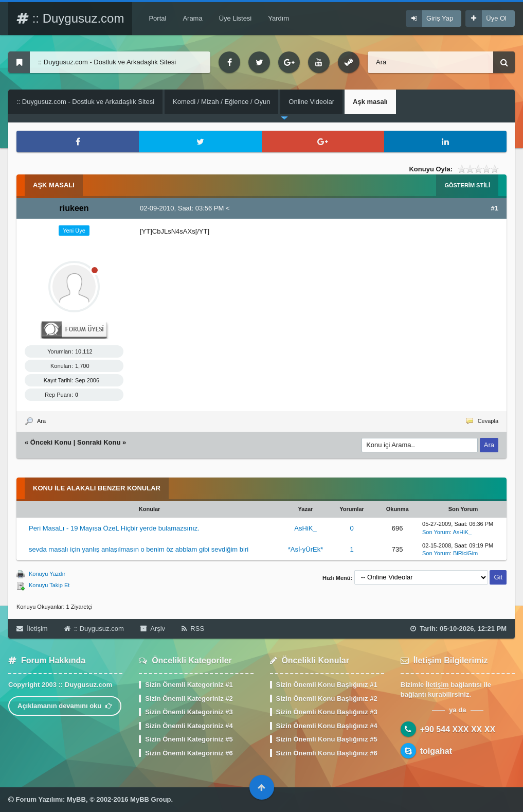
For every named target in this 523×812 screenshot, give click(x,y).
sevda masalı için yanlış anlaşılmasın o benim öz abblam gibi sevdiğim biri (139, 549)
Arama (192, 18)
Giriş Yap (440, 18)
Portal (157, 18)
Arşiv (153, 629)
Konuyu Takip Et (49, 585)
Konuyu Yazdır (47, 574)
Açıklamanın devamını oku (65, 706)
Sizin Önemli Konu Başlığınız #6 (327, 753)
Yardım (278, 18)
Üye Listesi (236, 18)
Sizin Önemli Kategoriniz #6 (189, 753)
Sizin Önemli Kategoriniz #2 (189, 699)
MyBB (76, 799)
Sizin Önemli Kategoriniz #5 (189, 739)
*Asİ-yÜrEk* (306, 549)
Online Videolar (311, 102)
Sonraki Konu (99, 442)
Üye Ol (496, 18)
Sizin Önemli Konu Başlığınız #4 (327, 726)
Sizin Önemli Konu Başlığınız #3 (327, 712)
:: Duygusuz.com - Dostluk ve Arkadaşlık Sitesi (85, 102)
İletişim (32, 629)
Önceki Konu (51, 442)
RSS (193, 629)
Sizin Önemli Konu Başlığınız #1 (327, 685)
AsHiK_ (305, 528)
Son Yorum (436, 532)
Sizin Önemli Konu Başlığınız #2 (327, 699)
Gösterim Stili (467, 185)
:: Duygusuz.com (70, 18)
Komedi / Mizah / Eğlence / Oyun (221, 102)
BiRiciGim (465, 553)
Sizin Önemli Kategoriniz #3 (189, 712)
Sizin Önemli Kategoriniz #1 (189, 685)
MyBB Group (150, 799)
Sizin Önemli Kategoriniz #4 (189, 726)
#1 (495, 208)
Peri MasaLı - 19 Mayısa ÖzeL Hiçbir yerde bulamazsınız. (114, 528)
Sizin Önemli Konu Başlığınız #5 (327, 739)
